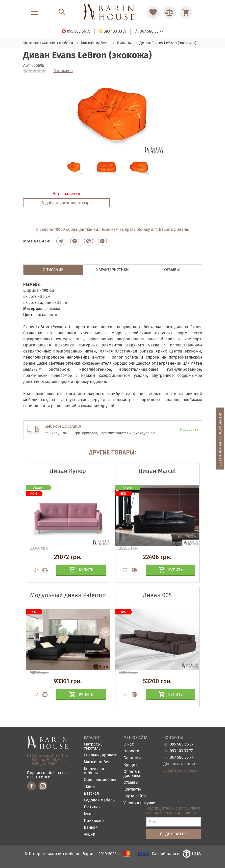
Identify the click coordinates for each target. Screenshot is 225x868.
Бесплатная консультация (220, 439)
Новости (131, 751)
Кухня (89, 814)
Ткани (89, 787)
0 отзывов (63, 71)
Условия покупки (140, 803)
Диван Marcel (157, 471)
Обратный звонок (180, 771)
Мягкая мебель (98, 762)
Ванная (91, 828)
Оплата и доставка (132, 774)
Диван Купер (68, 471)
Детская (91, 793)
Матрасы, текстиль (93, 746)
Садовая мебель (99, 800)
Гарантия (132, 758)
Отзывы (131, 783)
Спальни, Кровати (101, 755)
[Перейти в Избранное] (153, 12)
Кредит (130, 765)
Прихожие (94, 821)
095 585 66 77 (182, 744)
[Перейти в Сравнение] (169, 12)
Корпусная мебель (94, 771)
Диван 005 (157, 595)
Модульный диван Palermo (68, 595)
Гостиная (92, 807)
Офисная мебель (100, 780)
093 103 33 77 (181, 751)
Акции (90, 834)
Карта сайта (135, 796)
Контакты (132, 789)
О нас (129, 744)
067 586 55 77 (181, 757)
